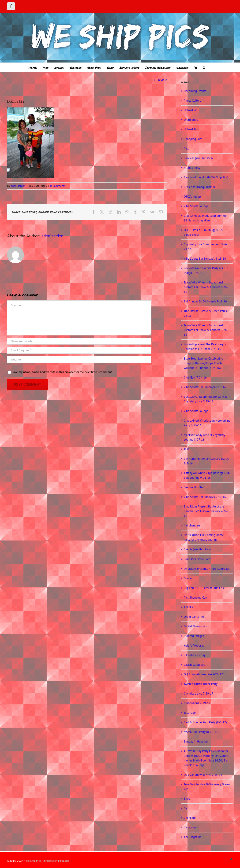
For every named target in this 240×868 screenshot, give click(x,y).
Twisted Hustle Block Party (201, 684)
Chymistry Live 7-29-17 (199, 693)
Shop (187, 799)
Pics (186, 149)
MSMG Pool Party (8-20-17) (201, 732)
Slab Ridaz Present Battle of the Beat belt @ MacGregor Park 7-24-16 (206, 511)
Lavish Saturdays (194, 665)
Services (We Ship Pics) (198, 158)
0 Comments (58, 186)
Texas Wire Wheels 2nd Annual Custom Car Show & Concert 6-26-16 (206, 287)
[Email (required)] (79, 350)
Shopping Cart (193, 139)
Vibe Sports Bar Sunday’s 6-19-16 (205, 259)
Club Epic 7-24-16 (195, 377)
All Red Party (192, 168)
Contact (189, 578)
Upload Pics (191, 129)
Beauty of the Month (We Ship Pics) (206, 177)
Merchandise (192, 525)
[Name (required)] (79, 341)
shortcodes (191, 120)
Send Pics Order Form (198, 559)
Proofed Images (194, 636)
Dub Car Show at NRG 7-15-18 (203, 775)
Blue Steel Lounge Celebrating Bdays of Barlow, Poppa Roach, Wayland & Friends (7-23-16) (203, 363)
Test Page (190, 713)
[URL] (79, 359)
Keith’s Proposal (194, 645)
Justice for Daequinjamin (199, 187)
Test (186, 449)
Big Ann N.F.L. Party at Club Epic (204, 588)
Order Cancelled (194, 617)
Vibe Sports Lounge (196, 206)
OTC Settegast (192, 197)
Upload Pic (191, 110)
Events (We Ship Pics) (197, 549)
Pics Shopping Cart (195, 598)
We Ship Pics (33, 861)
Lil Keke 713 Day (195, 655)
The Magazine (193, 837)
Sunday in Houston (196, 741)
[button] (204, 67)
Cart (186, 808)
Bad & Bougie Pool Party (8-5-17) (205, 722)
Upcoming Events (195, 91)
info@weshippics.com (56, 861)
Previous (162, 80)
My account (191, 827)
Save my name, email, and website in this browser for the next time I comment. (62, 372)
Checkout (190, 818)
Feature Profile (193, 487)
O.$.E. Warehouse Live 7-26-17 (203, 674)
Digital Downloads (196, 626)
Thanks (188, 607)
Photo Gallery (192, 101)
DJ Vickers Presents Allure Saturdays (207, 569)
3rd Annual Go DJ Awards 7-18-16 (205, 301)
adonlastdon (18, 186)
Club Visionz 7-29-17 (197, 703)
